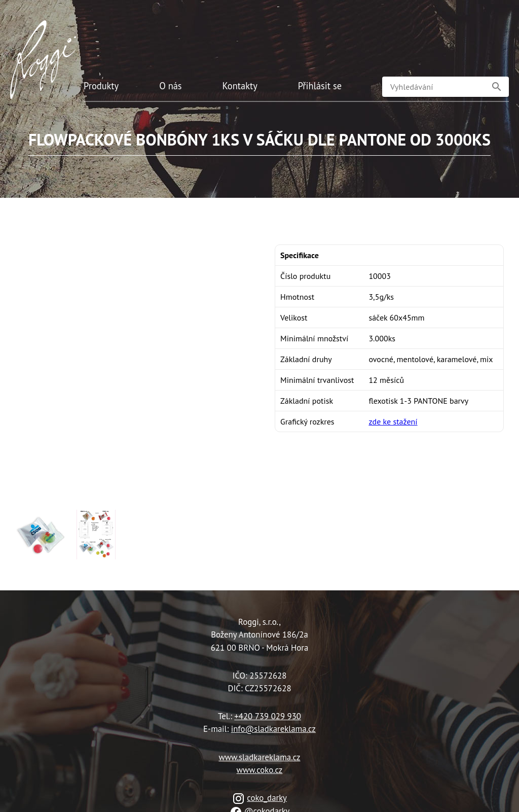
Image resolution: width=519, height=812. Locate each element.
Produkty (101, 86)
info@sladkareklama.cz (273, 729)
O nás (170, 86)
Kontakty (240, 86)
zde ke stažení (393, 421)
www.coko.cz (260, 770)
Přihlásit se (320, 86)
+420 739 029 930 (268, 716)
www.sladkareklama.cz (259, 757)
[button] (497, 87)
